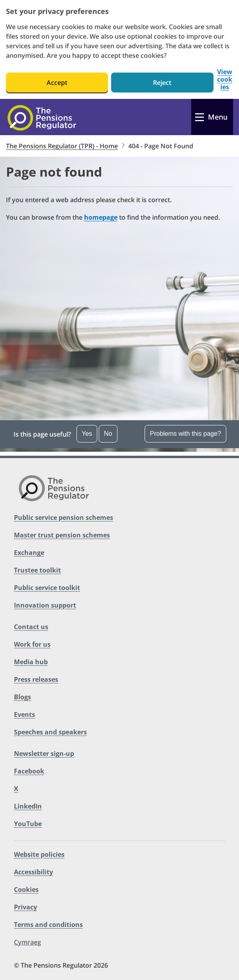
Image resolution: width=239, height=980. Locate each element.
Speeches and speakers (50, 732)
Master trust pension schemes (62, 535)
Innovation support (45, 605)
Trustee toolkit (37, 570)
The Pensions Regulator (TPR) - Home (62, 146)
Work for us (32, 644)
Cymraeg (27, 942)
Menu (218, 117)
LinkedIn (28, 806)
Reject (162, 83)
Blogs (23, 697)
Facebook (29, 771)
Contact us (31, 627)
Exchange (29, 553)
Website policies (39, 854)
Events (24, 714)
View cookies (225, 80)
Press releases (36, 679)
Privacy (25, 907)
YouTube (28, 824)
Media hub (31, 662)
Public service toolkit (47, 588)
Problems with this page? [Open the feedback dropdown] (185, 434)
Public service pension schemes (64, 518)
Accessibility (33, 872)
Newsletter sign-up (44, 754)
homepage (101, 217)
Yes (87, 434)
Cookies (26, 889)
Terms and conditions (48, 925)
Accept (57, 83)
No (108, 434)
